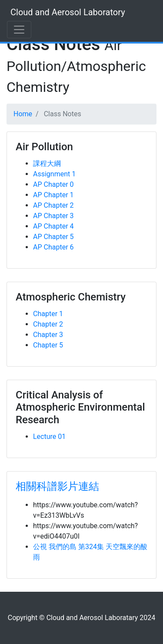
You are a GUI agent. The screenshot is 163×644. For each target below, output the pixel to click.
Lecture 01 (49, 437)
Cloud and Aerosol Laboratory (68, 12)
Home (23, 114)
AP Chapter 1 (53, 195)
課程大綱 (47, 164)
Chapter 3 (48, 335)
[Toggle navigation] (19, 30)
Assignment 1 (54, 174)
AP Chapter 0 (53, 184)
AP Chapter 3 (53, 216)
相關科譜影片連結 (57, 486)
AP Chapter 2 (53, 205)
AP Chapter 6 (53, 247)
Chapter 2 (48, 324)
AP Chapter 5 (53, 237)
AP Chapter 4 (53, 226)
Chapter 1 (48, 314)
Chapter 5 (48, 345)
